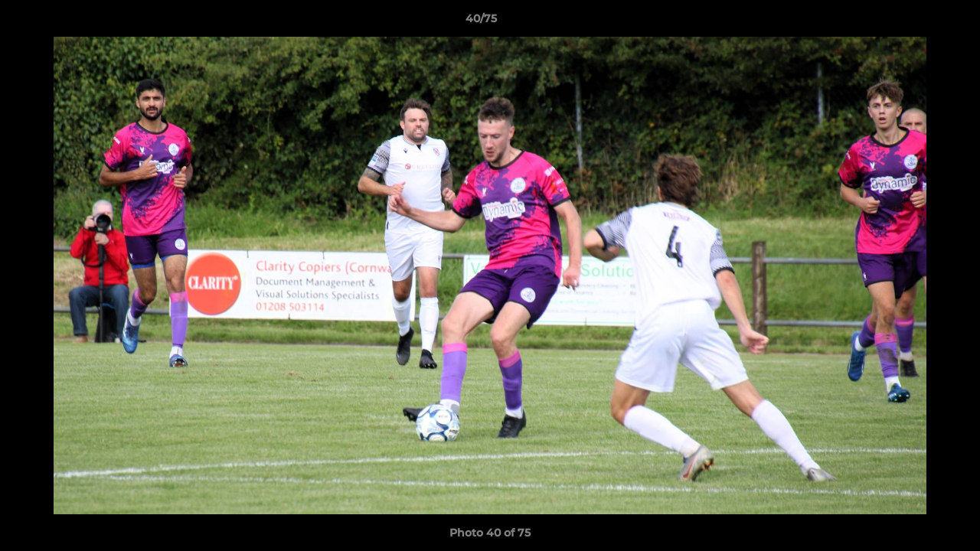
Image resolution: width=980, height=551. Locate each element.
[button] (916, 22)
